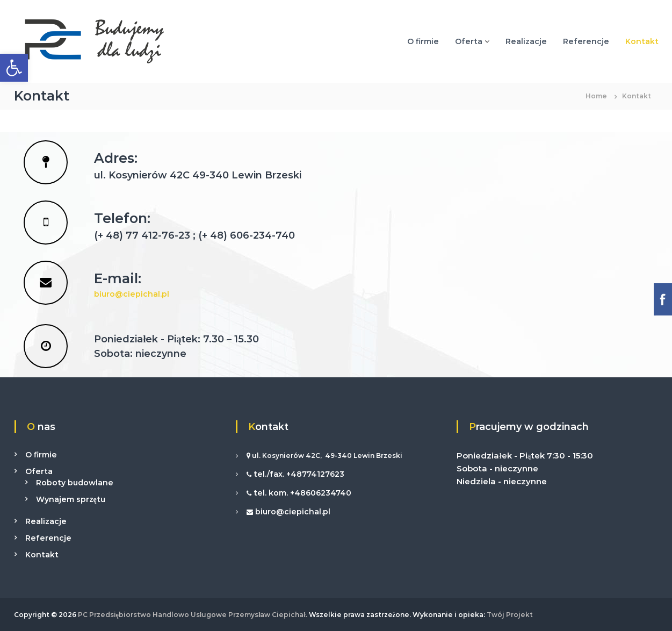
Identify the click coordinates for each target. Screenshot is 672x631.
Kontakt (642, 41)
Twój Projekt (509, 615)
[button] (14, 68)
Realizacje (526, 41)
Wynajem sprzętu (71, 499)
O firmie (423, 41)
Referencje (586, 41)
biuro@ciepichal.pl (132, 294)
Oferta (469, 41)
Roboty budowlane (75, 483)
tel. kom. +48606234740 (301, 493)
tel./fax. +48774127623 (298, 474)
